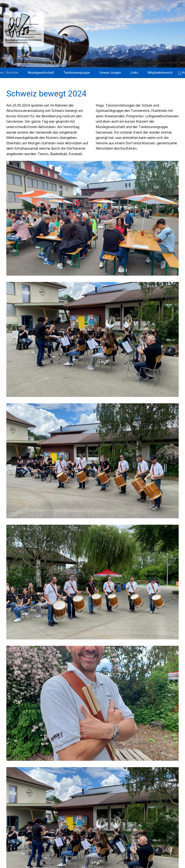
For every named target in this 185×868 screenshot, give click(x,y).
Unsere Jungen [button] (110, 73)
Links (134, 73)
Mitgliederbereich (160, 73)
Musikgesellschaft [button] (41, 73)
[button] (92, 218)
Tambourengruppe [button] (77, 73)
